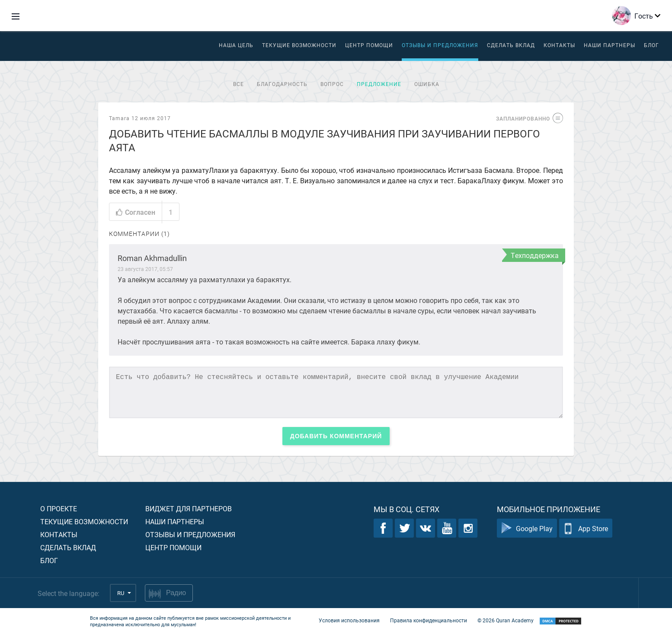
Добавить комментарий (336, 436)
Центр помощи (173, 547)
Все (238, 84)
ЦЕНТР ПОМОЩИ (369, 45)
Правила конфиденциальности (429, 620)
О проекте (59, 508)
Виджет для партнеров (189, 508)
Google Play (527, 528)
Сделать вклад (511, 45)
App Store (586, 528)
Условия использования (349, 620)
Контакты (559, 45)
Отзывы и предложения (440, 45)
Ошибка (427, 84)
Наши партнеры (610, 45)
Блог (651, 45)
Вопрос (332, 84)
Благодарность (282, 84)
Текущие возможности (299, 45)
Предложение (379, 84)
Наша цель (236, 45)
